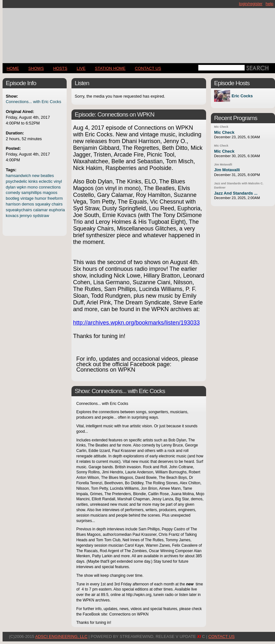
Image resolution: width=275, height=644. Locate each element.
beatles (47, 176)
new (36, 176)
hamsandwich (18, 176)
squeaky (43, 204)
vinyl (58, 181)
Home (13, 68)
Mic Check (221, 127)
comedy (13, 193)
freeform (55, 198)
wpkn (21, 187)
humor (40, 198)
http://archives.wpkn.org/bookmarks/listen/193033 (136, 323)
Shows (36, 68)
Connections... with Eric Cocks (33, 102)
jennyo (26, 216)
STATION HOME (110, 68)
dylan (11, 187)
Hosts (60, 68)
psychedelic (17, 181)
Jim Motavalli (223, 165)
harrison (13, 204)
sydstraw (41, 216)
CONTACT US (148, 68)
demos (28, 204)
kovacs (12, 216)
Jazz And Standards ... (236, 193)
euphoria (57, 210)
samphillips (31, 193)
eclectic (46, 181)
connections (50, 187)
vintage (27, 198)
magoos (50, 193)
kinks (33, 181)
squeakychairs (19, 210)
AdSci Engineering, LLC (61, 636)
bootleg (13, 198)
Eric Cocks (242, 96)
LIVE (81, 68)
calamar (40, 210)
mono (33, 187)
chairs (57, 204)
